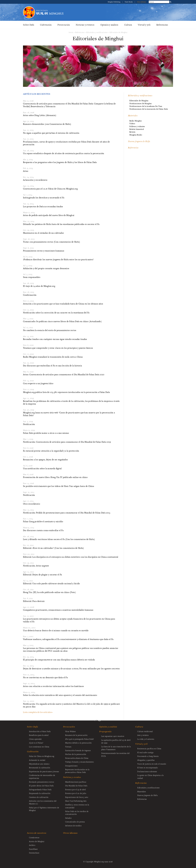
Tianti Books (129, 2)
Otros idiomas (142, 2)
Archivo (32, 845)
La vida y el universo (146, 739)
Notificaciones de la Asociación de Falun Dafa (149, 109)
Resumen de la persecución (76, 735)
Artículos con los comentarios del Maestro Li (43, 802)
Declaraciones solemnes (147, 771)
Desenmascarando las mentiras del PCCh (115, 754)
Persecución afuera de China (77, 758)
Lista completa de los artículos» (38, 712)
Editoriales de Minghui (118, 32)
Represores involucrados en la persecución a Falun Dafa (77, 771)
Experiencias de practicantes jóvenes (44, 771)
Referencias (162, 25)
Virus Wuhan (70, 731)
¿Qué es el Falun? (36, 743)
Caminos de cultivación (39, 797)
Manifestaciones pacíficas (76, 782)
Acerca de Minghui (37, 841)
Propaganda (105, 731)
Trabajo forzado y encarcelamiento (79, 762)
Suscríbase (33, 849)
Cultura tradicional (145, 731)
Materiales (133, 116)
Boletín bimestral (137, 129)
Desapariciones (71, 766)
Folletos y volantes (137, 126)
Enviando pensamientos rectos (41, 782)
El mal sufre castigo (145, 752)
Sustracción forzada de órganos (78, 750)
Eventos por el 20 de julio (76, 793)
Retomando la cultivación (39, 768)
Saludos (68, 818)
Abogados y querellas (146, 760)
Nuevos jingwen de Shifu (139, 141)
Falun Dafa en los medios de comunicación (77, 813)
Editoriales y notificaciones (97, 32)
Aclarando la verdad (37, 760)
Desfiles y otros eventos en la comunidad (77, 806)
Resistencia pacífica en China (149, 748)
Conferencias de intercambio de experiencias (42, 777)
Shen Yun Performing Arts (76, 801)
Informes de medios (73, 826)
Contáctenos (34, 837)
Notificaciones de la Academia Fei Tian (146, 106)
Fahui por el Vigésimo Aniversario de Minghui (44, 809)
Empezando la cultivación (40, 793)
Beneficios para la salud (39, 735)
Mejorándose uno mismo (39, 764)
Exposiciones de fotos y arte (77, 797)
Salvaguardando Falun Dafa (40, 789)
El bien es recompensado (147, 768)
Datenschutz (34, 853)
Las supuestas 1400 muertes (113, 736)
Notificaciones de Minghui (140, 103)
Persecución (64, 25)
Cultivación (46, 25)
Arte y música (143, 735)
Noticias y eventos (85, 25)
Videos (132, 123)
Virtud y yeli (144, 25)
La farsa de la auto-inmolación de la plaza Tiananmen (116, 748)
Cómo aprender (35, 739)
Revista (132, 132)
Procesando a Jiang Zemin (148, 756)
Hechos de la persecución (76, 754)
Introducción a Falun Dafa (40, 731)
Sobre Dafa (28, 25)
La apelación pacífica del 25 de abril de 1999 (116, 741)
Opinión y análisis (109, 25)
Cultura (128, 25)
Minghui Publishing (114, 2)
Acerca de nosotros (37, 833)
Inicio (71, 32)
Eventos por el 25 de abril (75, 789)
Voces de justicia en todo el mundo (152, 764)
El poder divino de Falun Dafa (41, 786)
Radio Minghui (135, 121)
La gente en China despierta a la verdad (150, 777)
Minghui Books (136, 135)
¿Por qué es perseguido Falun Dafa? (79, 739)
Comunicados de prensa (75, 822)
